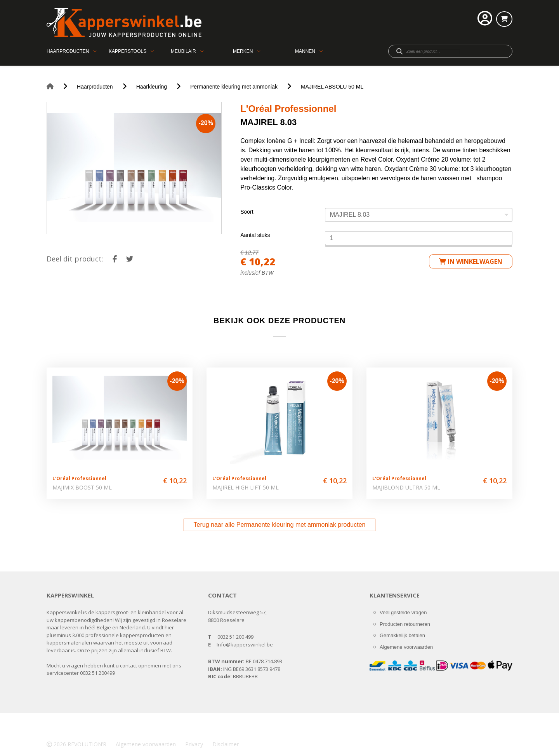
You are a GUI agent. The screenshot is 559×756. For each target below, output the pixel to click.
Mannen (305, 51)
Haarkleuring (152, 87)
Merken (243, 51)
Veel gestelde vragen (403, 612)
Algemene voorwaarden (406, 647)
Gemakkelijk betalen (402, 635)
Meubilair (183, 51)
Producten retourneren (405, 624)
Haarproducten (68, 51)
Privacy (194, 744)
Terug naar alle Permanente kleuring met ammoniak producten (280, 525)
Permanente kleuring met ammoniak (234, 87)
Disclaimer (226, 744)
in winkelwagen (471, 261)
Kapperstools (128, 51)
